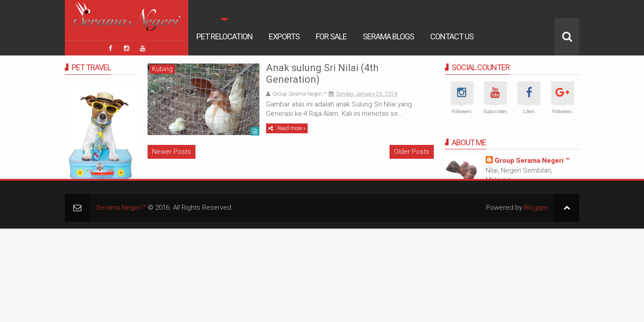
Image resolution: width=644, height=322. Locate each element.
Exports (284, 36)
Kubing (162, 69)
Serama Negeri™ (121, 208)
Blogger (536, 208)
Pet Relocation (225, 36)
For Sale (331, 36)
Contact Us (452, 36)
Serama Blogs (388, 36)
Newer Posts (172, 152)
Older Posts (412, 152)
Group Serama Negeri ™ (532, 161)
